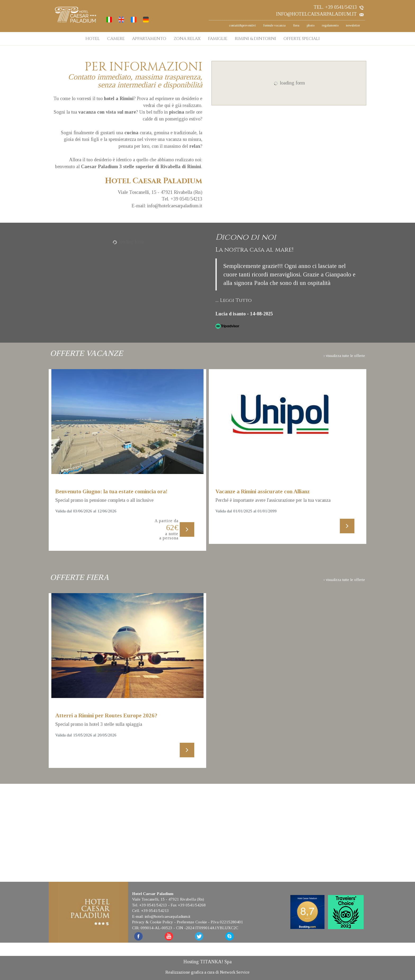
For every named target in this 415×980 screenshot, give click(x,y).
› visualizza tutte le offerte (344, 355)
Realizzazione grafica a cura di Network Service (207, 971)
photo (311, 25)
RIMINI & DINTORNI (255, 39)
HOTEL (93, 39)
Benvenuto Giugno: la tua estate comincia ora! (111, 491)
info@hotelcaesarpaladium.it (320, 14)
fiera (296, 25)
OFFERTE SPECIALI (302, 39)
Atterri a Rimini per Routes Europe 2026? (106, 715)
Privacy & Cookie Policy (153, 921)
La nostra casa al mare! (254, 250)
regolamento (330, 25)
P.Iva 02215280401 (227, 921)
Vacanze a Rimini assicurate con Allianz (263, 491)
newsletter (353, 25)
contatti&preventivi (242, 25)
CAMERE (116, 39)
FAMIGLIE (218, 39)
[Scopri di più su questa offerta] (127, 421)
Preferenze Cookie (192, 921)
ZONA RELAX (187, 39)
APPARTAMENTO (149, 39)
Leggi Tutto (236, 300)
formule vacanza (274, 25)
